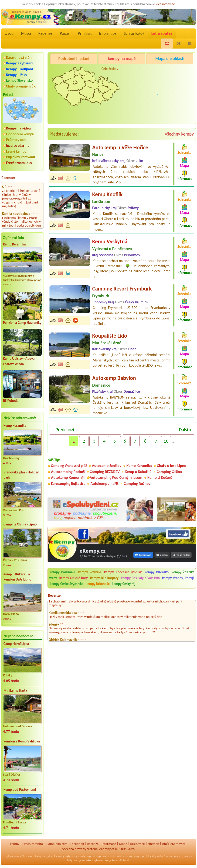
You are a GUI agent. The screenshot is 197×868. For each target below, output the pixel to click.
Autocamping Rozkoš (68, 472)
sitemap (154, 844)
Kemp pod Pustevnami (20, 790)
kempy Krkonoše (98, 584)
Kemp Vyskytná (110, 241)
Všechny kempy (179, 134)
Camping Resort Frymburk (122, 289)
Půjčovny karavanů (20, 157)
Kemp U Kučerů (160, 478)
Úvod (9, 33)
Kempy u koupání (19, 69)
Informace (108, 33)
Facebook (77, 844)
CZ (167, 43)
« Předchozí (63, 430)
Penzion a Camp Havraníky (22, 323)
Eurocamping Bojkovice (68, 484)
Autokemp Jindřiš (104, 484)
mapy (177, 856)
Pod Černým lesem (161, 70)
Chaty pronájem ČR (21, 86)
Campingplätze (57, 844)
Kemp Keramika (14, 244)
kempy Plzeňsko (157, 572)
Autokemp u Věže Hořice (120, 147)
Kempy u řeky (17, 75)
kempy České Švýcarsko (67, 584)
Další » (185, 430)
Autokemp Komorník (68, 478)
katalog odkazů (157, 856)
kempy (15, 844)
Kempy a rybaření (20, 63)
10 (166, 441)
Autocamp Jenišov (107, 466)
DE (179, 44)
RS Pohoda (11, 401)
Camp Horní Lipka (16, 644)
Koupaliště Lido (110, 336)
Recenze (45, 33)
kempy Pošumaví (63, 572)
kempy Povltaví (90, 572)
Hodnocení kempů (20, 134)
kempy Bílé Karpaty (104, 578)
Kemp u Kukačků (138, 472)
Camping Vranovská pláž (69, 466)
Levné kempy (16, 151)
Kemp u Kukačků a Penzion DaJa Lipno (17, 577)
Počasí (65, 33)
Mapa (26, 33)
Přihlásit (85, 33)
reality (82, 856)
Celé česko (109, 69)
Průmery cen (16, 140)
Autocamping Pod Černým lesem (116, 478)
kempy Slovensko (19, 80)
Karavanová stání (19, 58)
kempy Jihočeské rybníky (123, 572)
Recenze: (8, 178)
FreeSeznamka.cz (19, 163)
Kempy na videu (18, 128)
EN (190, 44)
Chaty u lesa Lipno (172, 466)
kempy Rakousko (122, 860)
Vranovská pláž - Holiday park (21, 475)
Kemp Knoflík (107, 194)
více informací (166, 4)
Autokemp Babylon (114, 378)
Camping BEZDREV (105, 472)
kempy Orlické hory (74, 578)
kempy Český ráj (124, 584)
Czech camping (33, 844)
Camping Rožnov (159, 96)
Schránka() (134, 33)
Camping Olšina (169, 472)
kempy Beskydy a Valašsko (140, 578)
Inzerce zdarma (18, 145)
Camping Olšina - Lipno (20, 524)
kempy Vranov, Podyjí (178, 578)
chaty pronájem (75, 860)
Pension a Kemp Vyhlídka (22, 741)
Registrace (137, 844)
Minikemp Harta (15, 690)
